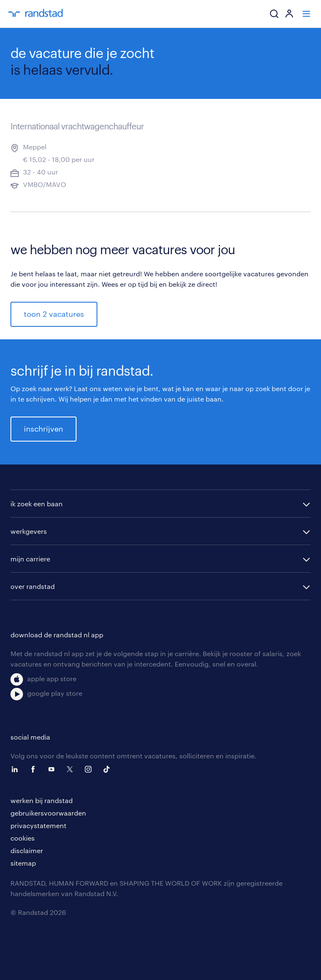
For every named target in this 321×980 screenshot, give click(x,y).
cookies (23, 838)
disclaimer (27, 850)
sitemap (23, 863)
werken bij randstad (42, 800)
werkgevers (29, 531)
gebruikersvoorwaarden (48, 813)
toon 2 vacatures (54, 314)
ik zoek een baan (37, 504)
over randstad (33, 586)
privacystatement (38, 825)
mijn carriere (30, 559)
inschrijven (43, 429)
